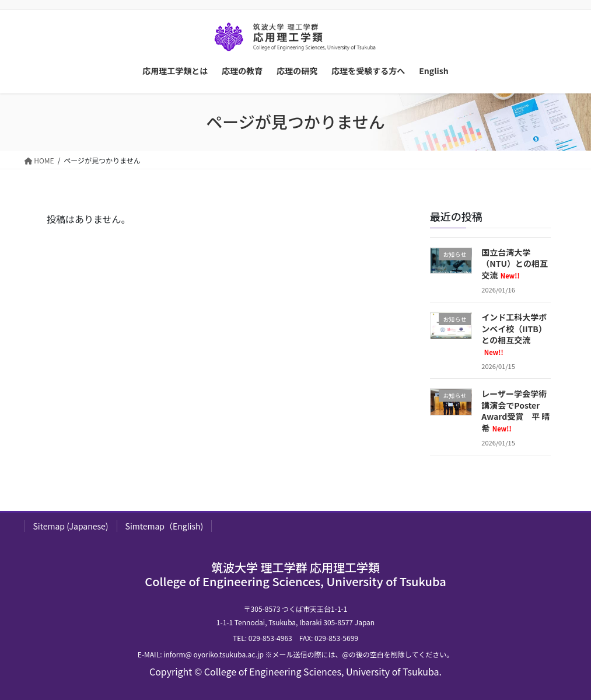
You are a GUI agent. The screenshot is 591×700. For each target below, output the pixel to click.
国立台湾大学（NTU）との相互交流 (515, 264)
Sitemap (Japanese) (71, 526)
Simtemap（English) (165, 526)
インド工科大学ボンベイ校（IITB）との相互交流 (514, 334)
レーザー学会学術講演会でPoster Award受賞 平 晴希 (515, 411)
